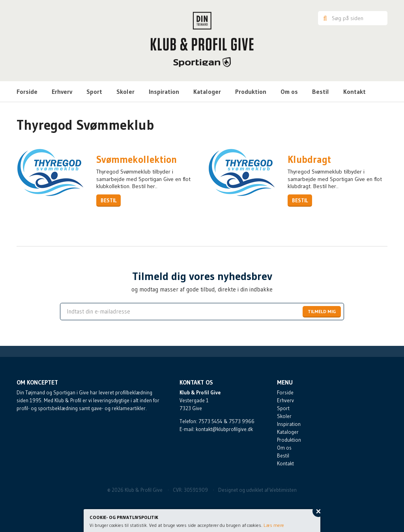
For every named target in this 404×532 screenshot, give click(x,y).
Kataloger (207, 91)
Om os (289, 91)
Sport (94, 91)
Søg (324, 18)
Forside (27, 91)
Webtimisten (283, 490)
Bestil (321, 91)
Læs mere (274, 525)
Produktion (251, 91)
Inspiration (164, 91)
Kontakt (354, 91)
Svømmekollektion (137, 160)
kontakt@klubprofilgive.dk (224, 429)
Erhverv (62, 91)
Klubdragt (309, 160)
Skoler (125, 91)
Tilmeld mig (322, 311)
